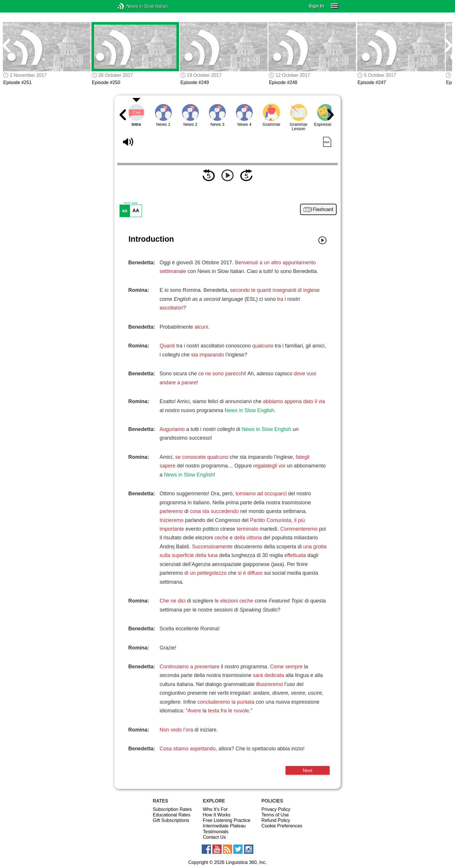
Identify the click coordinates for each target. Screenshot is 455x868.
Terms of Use (275, 815)
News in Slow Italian (130, 6)
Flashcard (323, 210)
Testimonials (216, 832)
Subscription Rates (172, 809)
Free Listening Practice (227, 820)
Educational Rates (171, 815)
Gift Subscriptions (171, 820)
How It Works (217, 815)
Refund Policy (276, 820)
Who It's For (215, 809)
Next (307, 770)
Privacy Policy (276, 809)
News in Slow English (249, 410)
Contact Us (214, 837)
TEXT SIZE (131, 203)
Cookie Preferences (282, 826)
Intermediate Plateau (224, 826)
